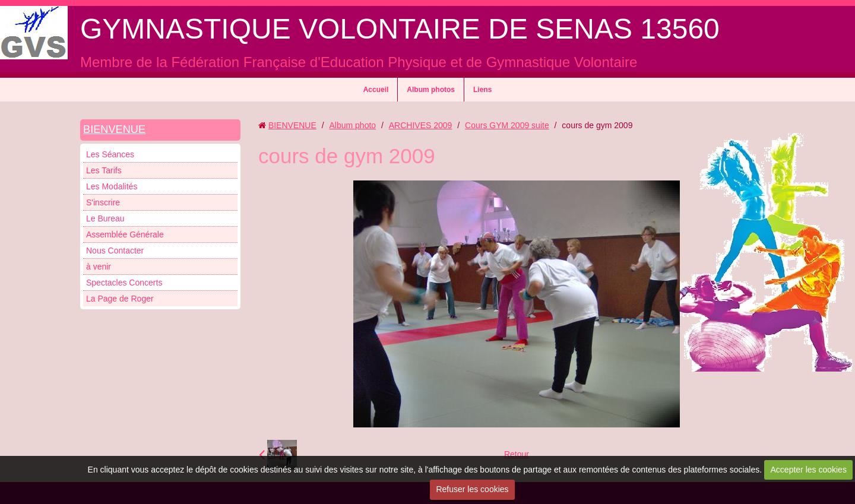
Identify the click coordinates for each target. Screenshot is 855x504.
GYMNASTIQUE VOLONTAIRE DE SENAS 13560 (400, 29)
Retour (517, 454)
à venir (99, 267)
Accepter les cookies (809, 470)
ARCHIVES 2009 (421, 125)
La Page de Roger (120, 299)
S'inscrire (103, 202)
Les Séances (110, 154)
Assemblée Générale (125, 234)
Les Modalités (112, 186)
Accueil (376, 90)
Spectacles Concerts (124, 283)
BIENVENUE (114, 129)
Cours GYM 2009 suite (507, 125)
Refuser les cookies (472, 489)
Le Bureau (105, 218)
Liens (482, 90)
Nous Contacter (115, 251)
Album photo (352, 125)
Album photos (431, 90)
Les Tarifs (104, 170)
